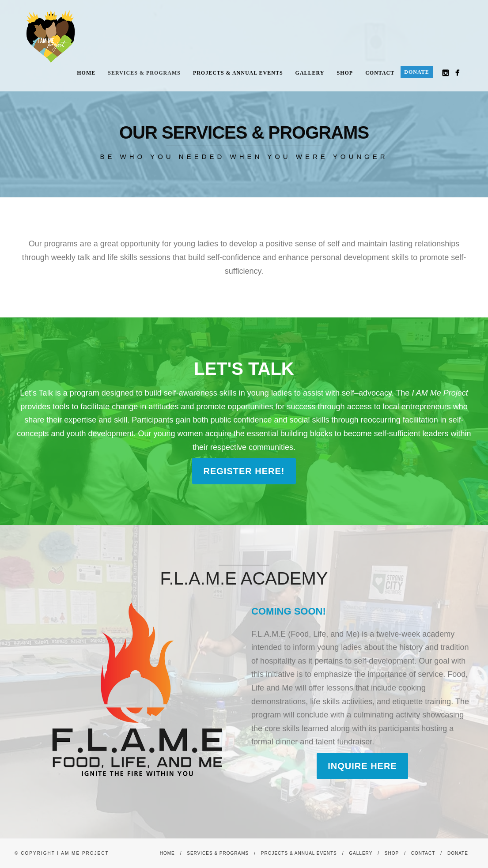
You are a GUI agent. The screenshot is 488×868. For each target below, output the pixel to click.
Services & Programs (144, 73)
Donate (416, 72)
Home (86, 73)
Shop (345, 73)
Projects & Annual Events (238, 73)
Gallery (310, 73)
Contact (380, 73)
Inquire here (362, 766)
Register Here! (244, 471)
